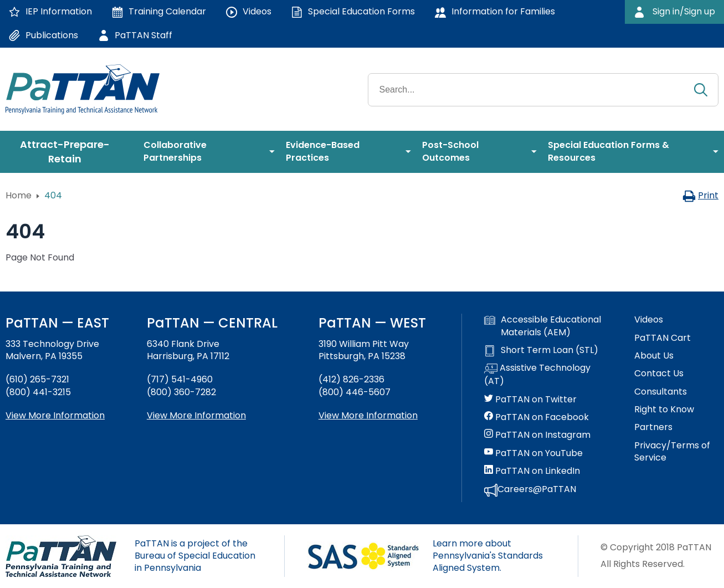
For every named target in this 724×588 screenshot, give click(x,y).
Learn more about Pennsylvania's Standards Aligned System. (488, 556)
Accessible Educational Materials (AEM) (543, 326)
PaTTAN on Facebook (536, 417)
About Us (654, 356)
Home (19, 195)
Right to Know (664, 410)
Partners (653, 427)
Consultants (661, 392)
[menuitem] (69, 152)
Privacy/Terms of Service (672, 452)
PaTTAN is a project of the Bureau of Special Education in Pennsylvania (195, 556)
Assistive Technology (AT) (537, 375)
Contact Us (659, 374)
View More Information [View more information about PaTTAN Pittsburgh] (368, 415)
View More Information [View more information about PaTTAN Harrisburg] (196, 415)
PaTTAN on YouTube (533, 453)
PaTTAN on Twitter (530, 400)
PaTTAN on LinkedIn (532, 471)
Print (700, 195)
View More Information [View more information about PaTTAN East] (55, 415)
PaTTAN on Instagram (537, 435)
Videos (649, 320)
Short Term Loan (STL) (541, 350)
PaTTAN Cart (663, 338)
